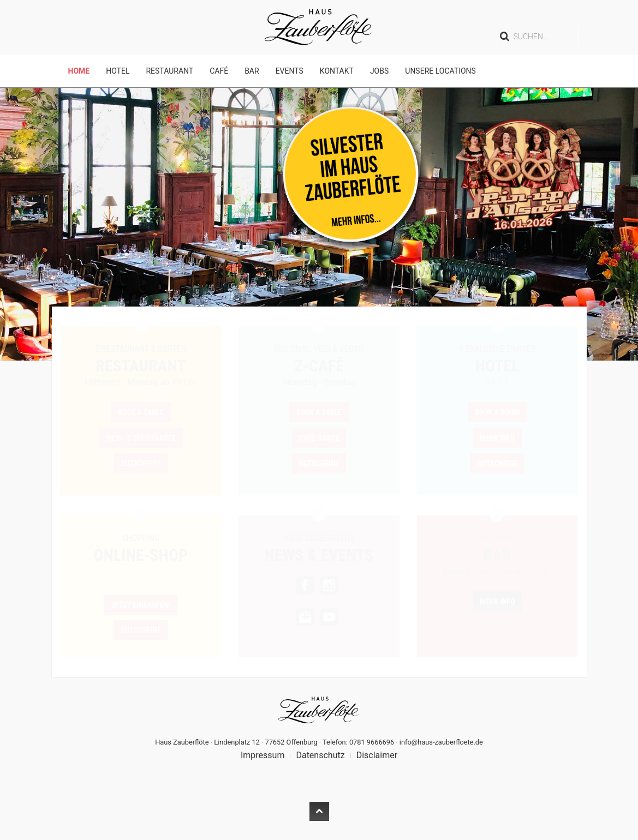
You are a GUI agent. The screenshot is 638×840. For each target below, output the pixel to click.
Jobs (379, 71)
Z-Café (319, 366)
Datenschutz (320, 755)
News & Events (319, 555)
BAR (497, 555)
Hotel (118, 71)
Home (79, 71)
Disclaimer (377, 755)
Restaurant (169, 71)
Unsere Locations (440, 71)
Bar (252, 71)
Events (290, 71)
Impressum (263, 755)
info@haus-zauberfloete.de (441, 742)
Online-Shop (141, 555)
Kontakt (337, 71)
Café (219, 71)
